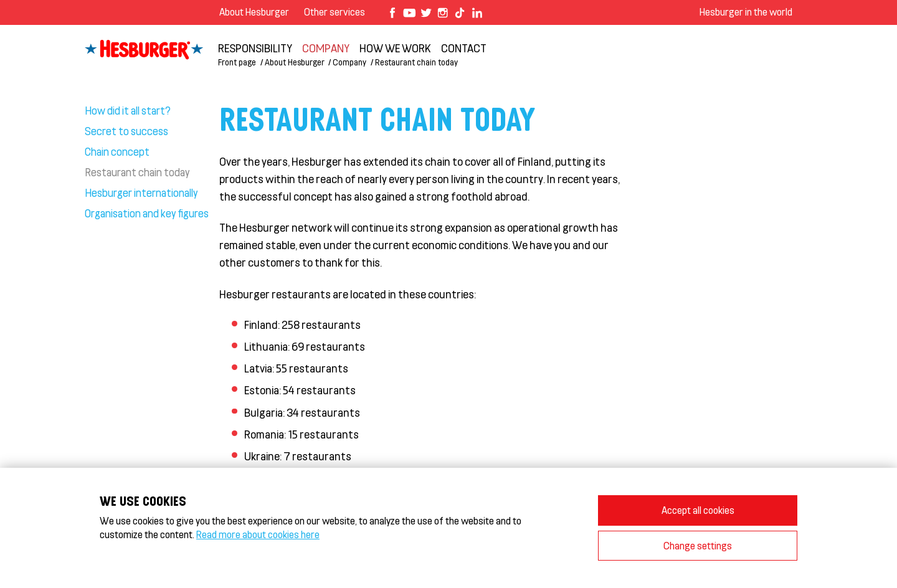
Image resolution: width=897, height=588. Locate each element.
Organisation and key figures (147, 213)
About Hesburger (254, 12)
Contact (464, 48)
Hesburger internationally (141, 192)
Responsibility (255, 48)
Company (326, 48)
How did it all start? (128, 110)
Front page (237, 62)
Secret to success (126, 131)
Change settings (698, 545)
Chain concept (117, 151)
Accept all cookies (698, 510)
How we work (395, 48)
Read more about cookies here (258, 534)
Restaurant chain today (416, 62)
